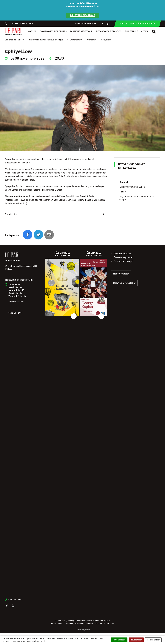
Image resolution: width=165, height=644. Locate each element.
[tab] (56, 214)
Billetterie (131, 31)
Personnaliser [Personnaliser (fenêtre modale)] (153, 640)
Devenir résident (123, 254)
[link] (11, 284)
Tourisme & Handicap (86, 24)
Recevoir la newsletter (124, 283)
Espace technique (124, 261)
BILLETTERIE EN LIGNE (82, 16)
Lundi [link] (11, 284)
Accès (145, 31)
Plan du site (60, 621)
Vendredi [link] (13, 296)
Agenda (32, 31)
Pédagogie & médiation (109, 31)
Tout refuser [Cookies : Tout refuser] (136, 640)
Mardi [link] (11, 287)
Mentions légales (103, 621)
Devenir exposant (123, 257)
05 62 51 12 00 (15, 600)
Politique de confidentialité (80, 621)
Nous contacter (121, 274)
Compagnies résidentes (53, 31)
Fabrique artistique (81, 31)
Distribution (11, 214)
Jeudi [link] (11, 293)
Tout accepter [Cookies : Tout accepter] (119, 640)
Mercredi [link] (13, 290)
